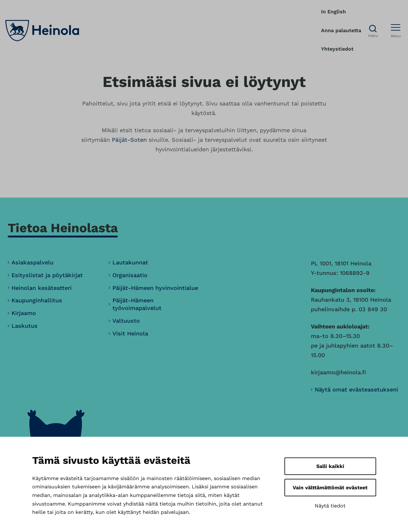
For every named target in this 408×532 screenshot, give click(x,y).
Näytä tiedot (330, 506)
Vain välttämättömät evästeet (330, 488)
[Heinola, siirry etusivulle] (42, 31)
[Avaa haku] (373, 31)
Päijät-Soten (129, 140)
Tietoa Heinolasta (63, 228)
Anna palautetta (341, 30)
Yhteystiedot (337, 49)
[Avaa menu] (396, 31)
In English (333, 12)
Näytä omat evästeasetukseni (356, 389)
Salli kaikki (330, 466)
